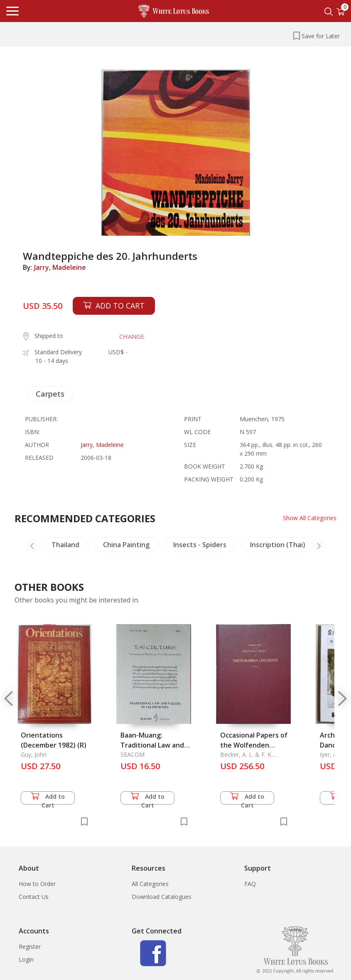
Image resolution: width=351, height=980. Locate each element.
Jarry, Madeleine (60, 267)
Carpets (50, 394)
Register (30, 947)
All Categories (150, 884)
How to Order (37, 884)
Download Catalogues (162, 897)
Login (26, 959)
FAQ (250, 884)
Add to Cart (48, 799)
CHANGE (132, 336)
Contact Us (34, 897)
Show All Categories (310, 518)
